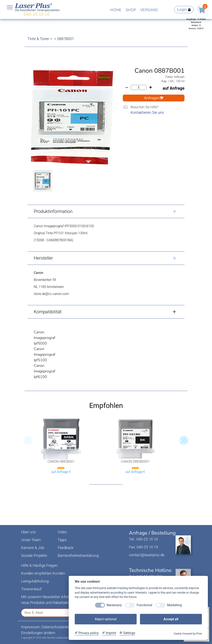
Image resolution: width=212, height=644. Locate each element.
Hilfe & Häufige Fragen (39, 565)
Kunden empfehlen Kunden (43, 573)
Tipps (62, 540)
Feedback (65, 548)
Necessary (114, 605)
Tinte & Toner (38, 39)
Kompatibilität (48, 312)
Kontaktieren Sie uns (147, 112)
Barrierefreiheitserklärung (78, 555)
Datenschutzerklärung (60, 627)
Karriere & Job (33, 548)
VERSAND (149, 10)
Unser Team (31, 540)
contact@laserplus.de (147, 555)
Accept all (171, 619)
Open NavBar (10, 7)
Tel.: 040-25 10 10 (143, 539)
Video (62, 532)
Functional (144, 605)
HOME (116, 10)
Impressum (30, 627)
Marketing (174, 605)
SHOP (131, 10)
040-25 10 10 (37, 14)
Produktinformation (53, 211)
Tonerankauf (31, 589)
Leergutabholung (35, 581)
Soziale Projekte (34, 555)
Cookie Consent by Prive (188, 634)
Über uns (28, 532)
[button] (184, 440)
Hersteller (43, 258)
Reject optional (106, 619)
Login (184, 10)
